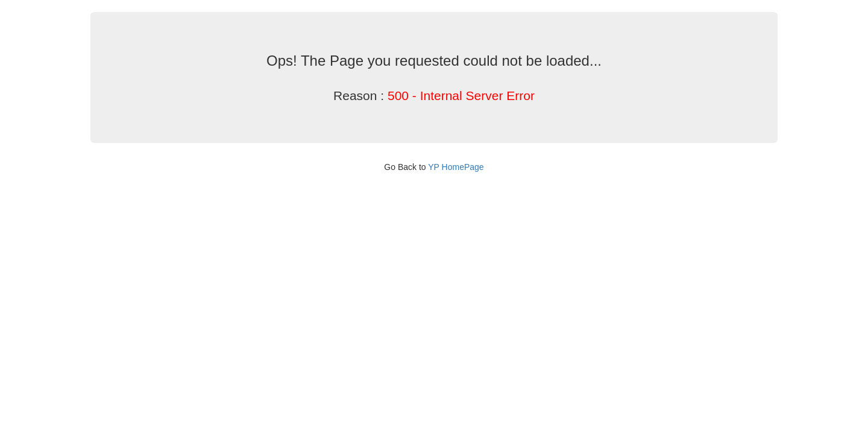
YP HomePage (456, 167)
